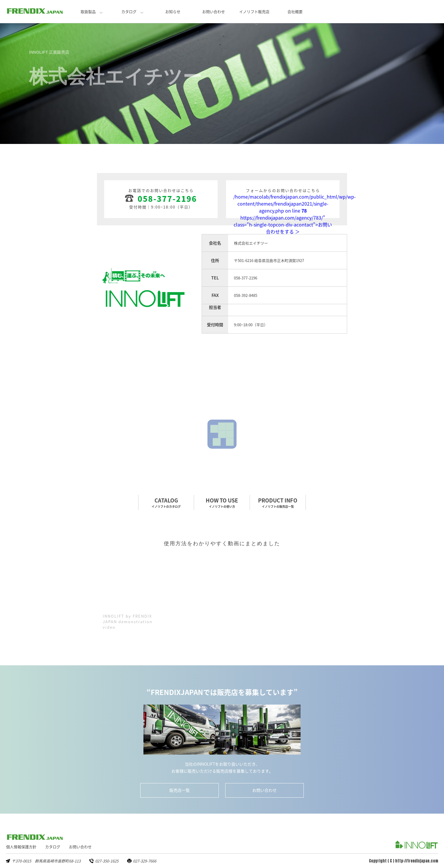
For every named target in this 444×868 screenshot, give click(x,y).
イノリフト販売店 (254, 11)
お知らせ (173, 11)
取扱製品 (88, 11)
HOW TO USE (222, 502)
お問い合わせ (214, 11)
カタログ (129, 11)
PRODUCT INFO (278, 502)
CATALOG (166, 502)
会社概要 (295, 11)
